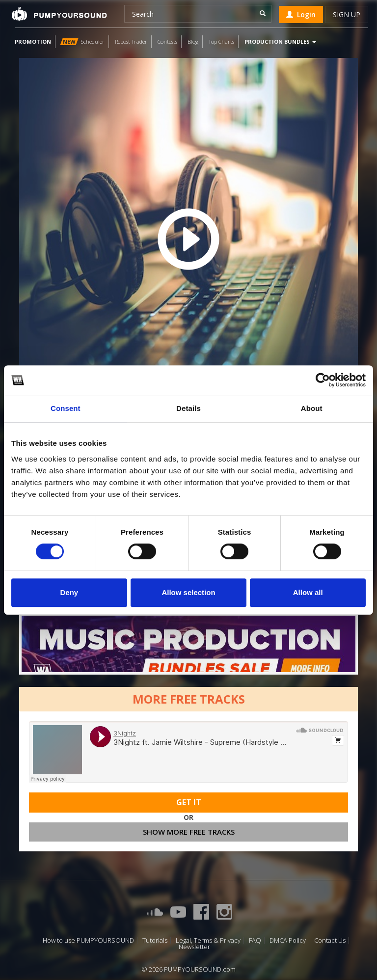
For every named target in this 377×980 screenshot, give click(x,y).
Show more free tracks (189, 832)
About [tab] (312, 408)
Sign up (347, 14)
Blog (193, 41)
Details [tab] (188, 408)
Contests (167, 41)
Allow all (308, 592)
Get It (189, 802)
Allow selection (188, 592)
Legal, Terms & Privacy (208, 940)
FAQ (255, 940)
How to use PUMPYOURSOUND (88, 940)
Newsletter (194, 947)
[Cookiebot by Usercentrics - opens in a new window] (323, 380)
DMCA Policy (288, 940)
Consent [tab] (66, 408)
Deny (69, 592)
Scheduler (82, 41)
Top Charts (221, 41)
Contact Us (330, 940)
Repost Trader (131, 41)
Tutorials (155, 940)
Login (301, 14)
